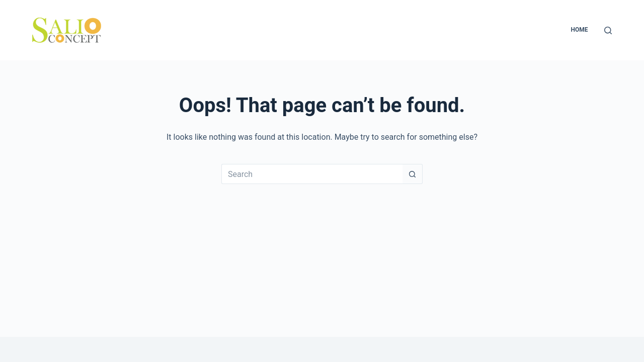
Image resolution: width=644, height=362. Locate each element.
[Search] (608, 30)
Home (579, 30)
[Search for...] (312, 174)
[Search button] (413, 174)
